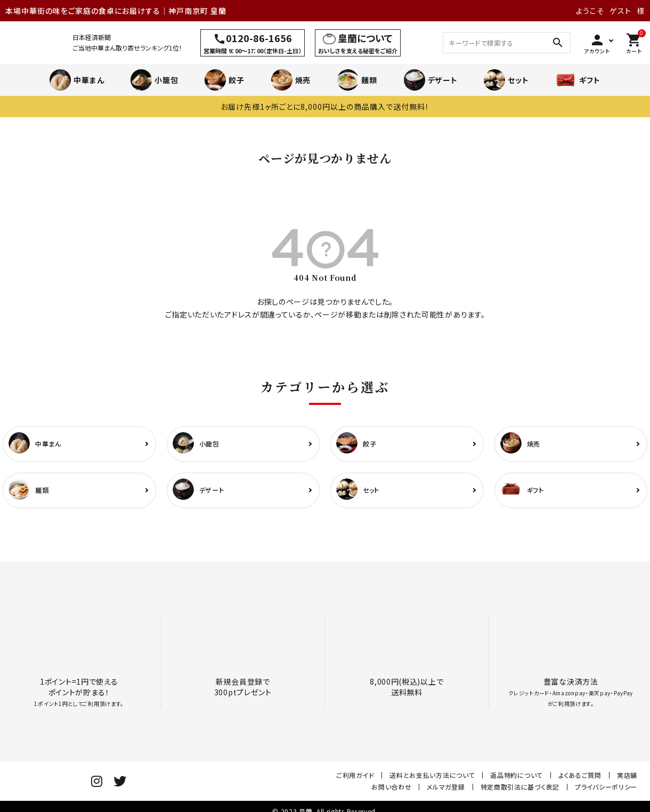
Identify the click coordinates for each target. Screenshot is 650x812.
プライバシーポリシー (606, 791)
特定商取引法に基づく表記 (520, 791)
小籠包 (154, 80)
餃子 (224, 80)
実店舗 (627, 780)
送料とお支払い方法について (432, 780)
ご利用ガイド (355, 780)
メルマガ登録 (446, 791)
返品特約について (517, 780)
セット (506, 80)
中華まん (77, 80)
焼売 (291, 80)
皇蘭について (365, 38)
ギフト (578, 80)
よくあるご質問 (580, 780)
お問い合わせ (391, 791)
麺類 (357, 80)
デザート (431, 80)
